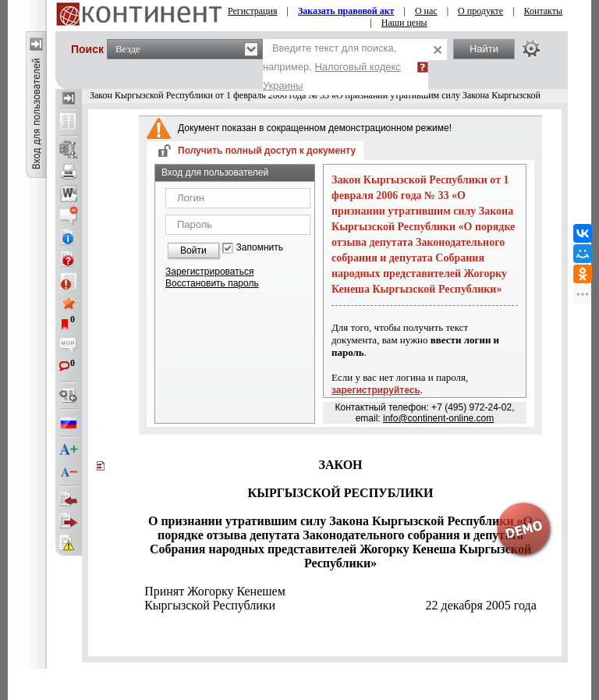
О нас (426, 11)
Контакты (544, 11)
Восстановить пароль (212, 283)
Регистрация (253, 11)
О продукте (480, 11)
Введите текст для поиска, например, (332, 67)
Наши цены (404, 23)
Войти (193, 251)
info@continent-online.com (438, 418)
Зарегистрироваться (209, 272)
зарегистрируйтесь (376, 390)
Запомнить (260, 248)
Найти (484, 49)
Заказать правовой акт (346, 11)
